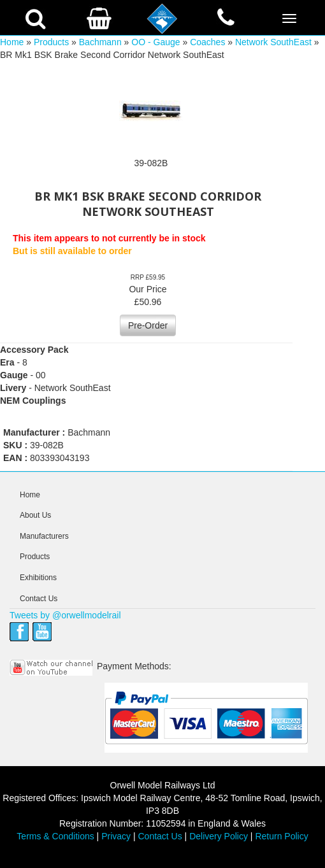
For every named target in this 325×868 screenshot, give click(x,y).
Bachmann (100, 42)
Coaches (207, 42)
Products (51, 42)
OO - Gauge (155, 42)
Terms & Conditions (55, 836)
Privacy (116, 836)
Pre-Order (148, 325)
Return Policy (281, 836)
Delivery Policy (219, 836)
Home (12, 42)
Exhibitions (38, 578)
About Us (35, 515)
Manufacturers (44, 536)
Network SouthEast (273, 42)
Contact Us (39, 599)
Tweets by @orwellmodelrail (65, 615)
